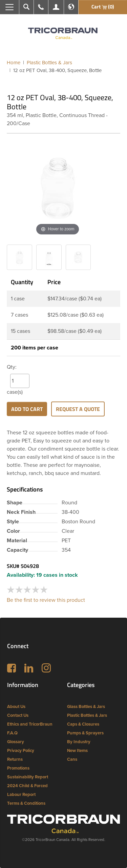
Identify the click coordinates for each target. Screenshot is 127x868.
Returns (15, 759)
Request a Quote (78, 409)
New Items (77, 751)
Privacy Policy (21, 751)
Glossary (16, 742)
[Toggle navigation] (9, 7)
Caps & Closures (83, 724)
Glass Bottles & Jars (86, 707)
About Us (16, 707)
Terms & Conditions (26, 803)
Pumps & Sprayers (85, 733)
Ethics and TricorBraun (30, 724)
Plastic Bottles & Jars (87, 715)
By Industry (79, 742)
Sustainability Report (28, 777)
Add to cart (27, 409)
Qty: (12, 367)
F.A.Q (12, 733)
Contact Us (18, 715)
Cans (72, 759)
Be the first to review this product (46, 600)
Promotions (18, 768)
